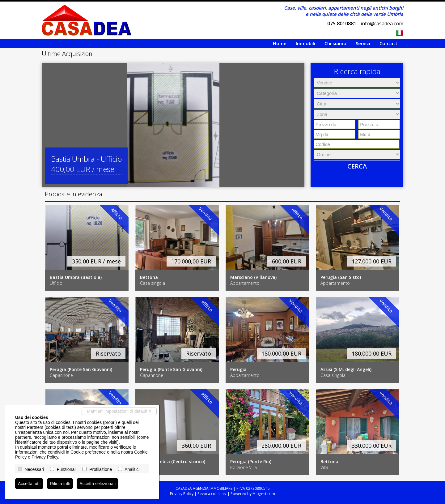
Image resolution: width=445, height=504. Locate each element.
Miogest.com (264, 494)
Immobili (305, 43)
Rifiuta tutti (60, 484)
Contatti (389, 43)
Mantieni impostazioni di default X (119, 411)
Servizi (363, 43)
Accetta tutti (29, 484)
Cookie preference (88, 452)
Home (280, 43)
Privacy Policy (182, 494)
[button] (47, 125)
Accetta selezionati (97, 484)
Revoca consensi (212, 494)
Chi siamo (335, 43)
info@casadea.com (382, 23)
